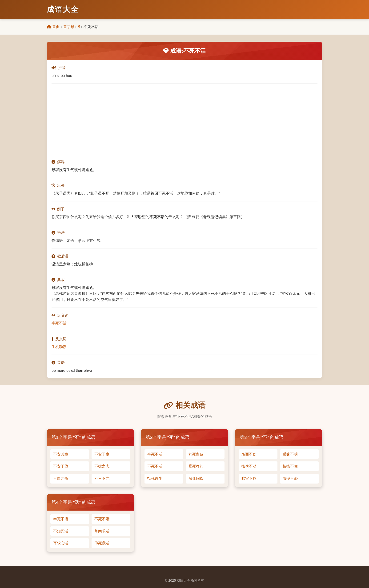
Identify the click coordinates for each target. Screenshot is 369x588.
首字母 (69, 27)
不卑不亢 (102, 478)
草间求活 (102, 531)
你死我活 (102, 543)
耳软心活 (61, 543)
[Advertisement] (184, 121)
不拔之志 (102, 466)
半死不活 (59, 323)
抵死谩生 (155, 478)
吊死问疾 (196, 478)
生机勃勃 (59, 347)
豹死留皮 (196, 454)
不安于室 (102, 454)
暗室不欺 (249, 478)
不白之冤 (61, 478)
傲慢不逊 (290, 478)
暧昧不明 (290, 454)
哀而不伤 (249, 454)
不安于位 (61, 466)
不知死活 (61, 531)
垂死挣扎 (196, 466)
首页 (53, 27)
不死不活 (155, 466)
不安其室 (61, 454)
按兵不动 (249, 466)
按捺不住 (290, 466)
